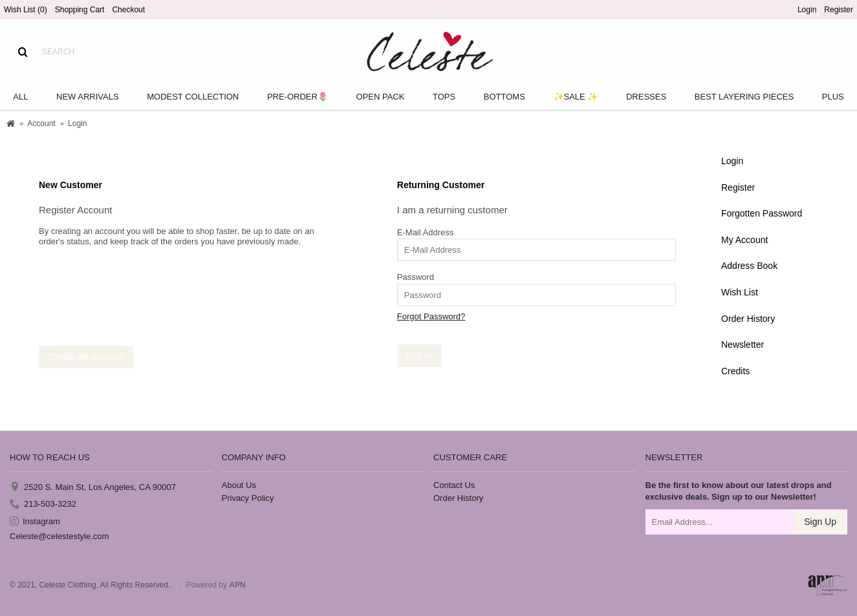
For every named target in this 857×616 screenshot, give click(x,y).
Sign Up (820, 522)
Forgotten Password (762, 213)
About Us (239, 485)
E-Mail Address (425, 232)
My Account (744, 240)
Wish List (740, 292)
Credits (735, 371)
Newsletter (743, 345)
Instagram (35, 521)
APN (237, 585)
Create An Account (86, 357)
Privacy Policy (248, 498)
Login (732, 161)
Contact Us (454, 485)
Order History (748, 319)
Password (416, 277)
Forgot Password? (431, 316)
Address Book (749, 266)
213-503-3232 (43, 504)
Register (738, 187)
